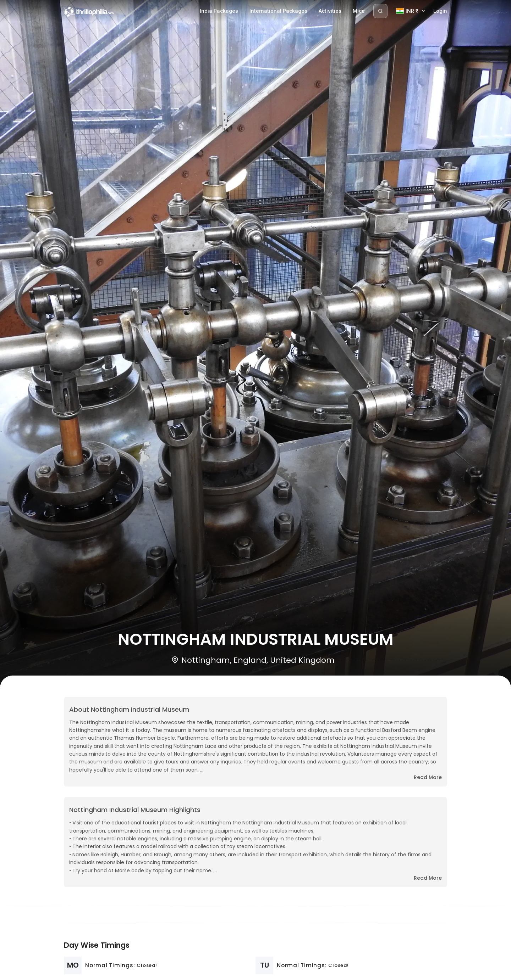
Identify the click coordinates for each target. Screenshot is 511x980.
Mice (359, 11)
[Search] (380, 11)
